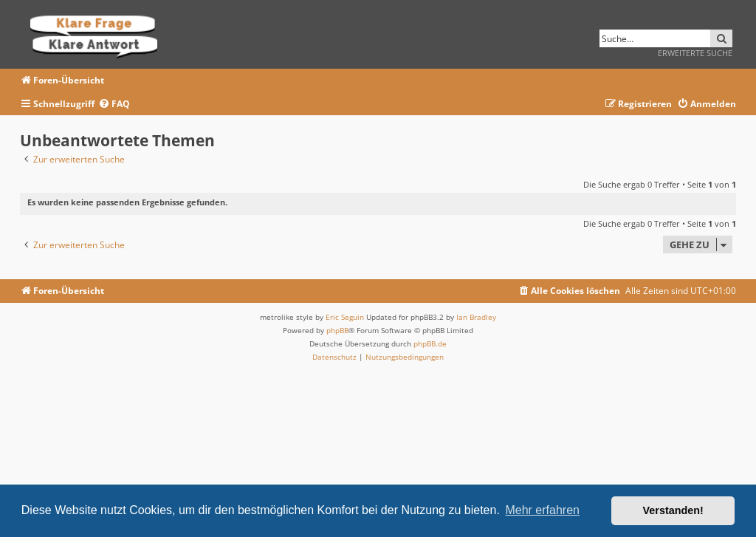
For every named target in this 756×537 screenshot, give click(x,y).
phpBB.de (430, 343)
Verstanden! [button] (673, 510)
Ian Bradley (476, 317)
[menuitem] (114, 105)
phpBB (337, 330)
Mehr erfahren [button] (542, 510)
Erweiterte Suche (695, 53)
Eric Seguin (345, 317)
